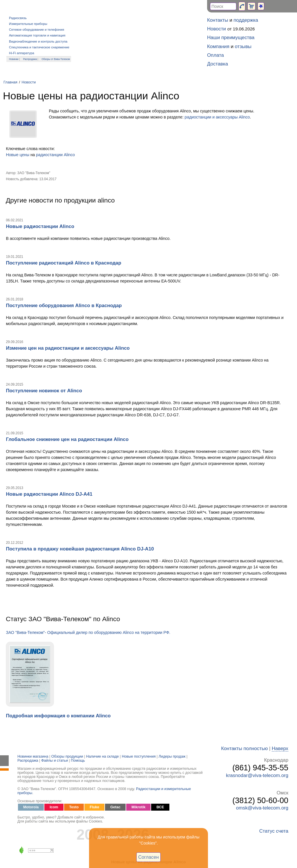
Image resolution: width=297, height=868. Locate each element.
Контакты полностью (244, 748)
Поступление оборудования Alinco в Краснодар (64, 306)
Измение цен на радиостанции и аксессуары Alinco (68, 348)
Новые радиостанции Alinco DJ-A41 (49, 494)
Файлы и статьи (55, 761)
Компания (218, 46)
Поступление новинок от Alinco (44, 391)
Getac (115, 807)
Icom (54, 807)
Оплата (215, 55)
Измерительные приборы (28, 24)
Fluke (94, 807)
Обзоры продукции (67, 756)
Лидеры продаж (172, 756)
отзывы (243, 46)
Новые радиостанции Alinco (40, 226)
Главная (10, 82)
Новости (29, 82)
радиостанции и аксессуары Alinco (217, 117)
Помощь (78, 761)
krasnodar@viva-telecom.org (257, 775)
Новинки (14, 59)
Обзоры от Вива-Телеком (56, 59)
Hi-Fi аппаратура (22, 53)
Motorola (31, 807)
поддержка (246, 20)
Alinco (69, 155)
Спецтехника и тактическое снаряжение (39, 47)
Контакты (218, 20)
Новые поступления (139, 756)
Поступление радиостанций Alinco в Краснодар (63, 263)
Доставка (218, 64)
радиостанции (49, 155)
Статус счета (274, 831)
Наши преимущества (231, 38)
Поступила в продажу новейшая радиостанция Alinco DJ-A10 (80, 549)
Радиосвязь (18, 18)
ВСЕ (160, 807)
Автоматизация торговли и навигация (37, 35)
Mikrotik (138, 807)
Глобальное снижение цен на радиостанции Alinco (67, 439)
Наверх (280, 748)
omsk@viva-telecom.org (262, 808)
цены (25, 155)
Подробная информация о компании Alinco (58, 716)
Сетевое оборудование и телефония (37, 30)
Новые (12, 155)
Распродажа (30, 59)
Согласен (149, 857)
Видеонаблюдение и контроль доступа (38, 41)
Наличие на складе (103, 756)
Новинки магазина (33, 756)
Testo (74, 807)
